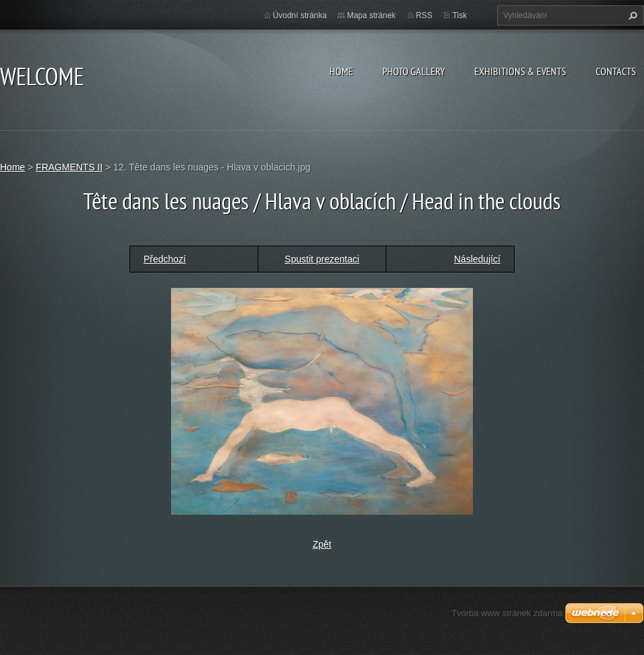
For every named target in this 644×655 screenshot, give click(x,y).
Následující (477, 259)
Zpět (322, 544)
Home (341, 71)
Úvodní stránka (300, 15)
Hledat (631, 15)
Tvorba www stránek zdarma (507, 613)
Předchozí (165, 259)
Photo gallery (414, 71)
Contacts (616, 71)
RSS (424, 15)
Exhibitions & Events (520, 71)
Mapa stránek (371, 15)
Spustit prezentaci (322, 259)
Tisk (460, 15)
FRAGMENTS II (69, 167)
